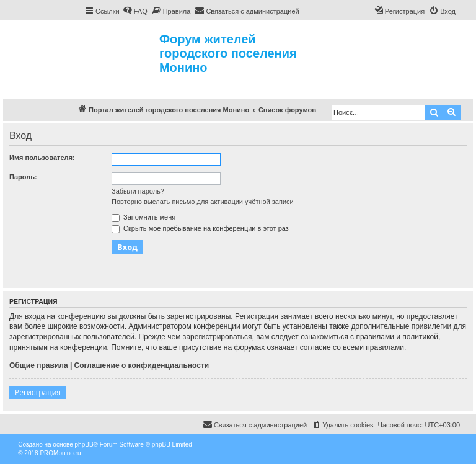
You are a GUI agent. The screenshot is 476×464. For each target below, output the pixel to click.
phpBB (84, 444)
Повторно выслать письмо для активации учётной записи (203, 202)
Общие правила (39, 365)
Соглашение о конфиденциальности (142, 365)
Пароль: (23, 177)
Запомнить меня (143, 217)
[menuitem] (135, 11)
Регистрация (38, 392)
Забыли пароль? (138, 191)
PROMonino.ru (60, 453)
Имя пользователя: (42, 158)
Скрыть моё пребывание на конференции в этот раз (200, 228)
